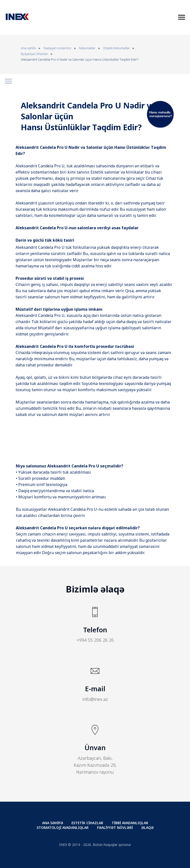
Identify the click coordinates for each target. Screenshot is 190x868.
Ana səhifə (28, 48)
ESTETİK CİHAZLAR (87, 823)
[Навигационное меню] (182, 17)
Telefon (95, 630)
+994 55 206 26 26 (95, 640)
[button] (160, 127)
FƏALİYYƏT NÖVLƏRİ (115, 828)
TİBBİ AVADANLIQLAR (130, 823)
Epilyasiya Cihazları (34, 54)
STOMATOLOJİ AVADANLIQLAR (63, 828)
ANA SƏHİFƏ (53, 823)
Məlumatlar (87, 48)
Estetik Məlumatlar (117, 48)
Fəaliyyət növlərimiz (58, 48)
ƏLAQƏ (147, 828)
